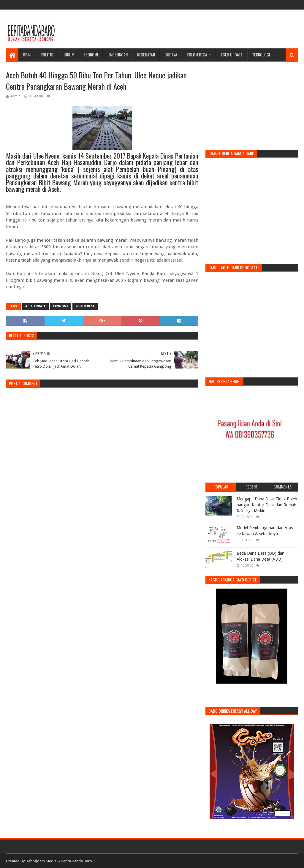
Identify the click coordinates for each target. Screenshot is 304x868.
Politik (47, 54)
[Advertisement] (190, 29)
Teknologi (261, 54)
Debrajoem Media (41, 861)
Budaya (171, 54)
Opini (27, 54)
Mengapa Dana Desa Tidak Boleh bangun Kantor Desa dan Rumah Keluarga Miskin (267, 505)
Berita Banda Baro (76, 861)
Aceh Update (232, 54)
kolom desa (85, 306)
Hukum (68, 54)
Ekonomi (91, 54)
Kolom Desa (197, 54)
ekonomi (61, 306)
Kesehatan (146, 54)
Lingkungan (118, 54)
